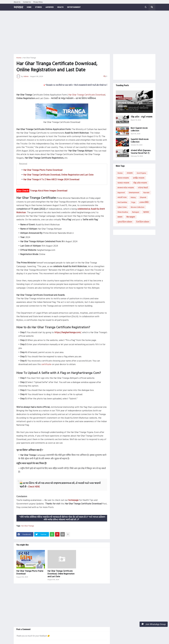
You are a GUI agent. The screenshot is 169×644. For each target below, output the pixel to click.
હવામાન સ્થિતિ (144, 202)
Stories (120, 173)
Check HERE (34, 487)
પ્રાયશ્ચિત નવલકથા (139, 178)
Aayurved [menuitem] (50, 7)
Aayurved (121, 192)
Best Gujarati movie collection (139, 129)
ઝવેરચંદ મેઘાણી (143, 188)
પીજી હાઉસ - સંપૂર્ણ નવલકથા (141, 117)
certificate (46, 364)
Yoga (133, 202)
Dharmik (143, 197)
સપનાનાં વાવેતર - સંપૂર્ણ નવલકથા (130, 104)
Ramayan (136, 212)
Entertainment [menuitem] (74, 7)
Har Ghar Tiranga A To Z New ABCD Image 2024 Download (51, 179)
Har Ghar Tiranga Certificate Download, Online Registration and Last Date (58, 175)
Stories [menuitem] (38, 7)
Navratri (146, 192)
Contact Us (27, 2)
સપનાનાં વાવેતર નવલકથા (126, 188)
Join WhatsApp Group (154, 624)
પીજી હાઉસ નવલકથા (140, 183)
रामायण (120, 217)
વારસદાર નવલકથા (123, 183)
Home (19, 58)
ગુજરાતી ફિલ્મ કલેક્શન (125, 222)
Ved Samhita (122, 202)
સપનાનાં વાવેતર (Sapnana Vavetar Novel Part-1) (141, 152)
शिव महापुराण (131, 217)
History (133, 197)
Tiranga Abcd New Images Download (49, 191)
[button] (146, 7)
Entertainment (134, 192)
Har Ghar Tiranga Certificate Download (87, 95)
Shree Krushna (123, 212)
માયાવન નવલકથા (123, 178)
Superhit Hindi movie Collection (140, 140)
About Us (17, 2)
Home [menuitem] (29, 7)
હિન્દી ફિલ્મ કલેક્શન (143, 222)
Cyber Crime (122, 207)
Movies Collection (138, 207)
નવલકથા (130, 173)
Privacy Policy (38, 2)
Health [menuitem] (60, 7)
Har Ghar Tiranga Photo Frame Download (43, 170)
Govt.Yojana (141, 173)
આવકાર (18, 7)
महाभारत (146, 212)
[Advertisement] (85, 32)
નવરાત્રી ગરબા (122, 197)
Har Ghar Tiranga (30, 58)
